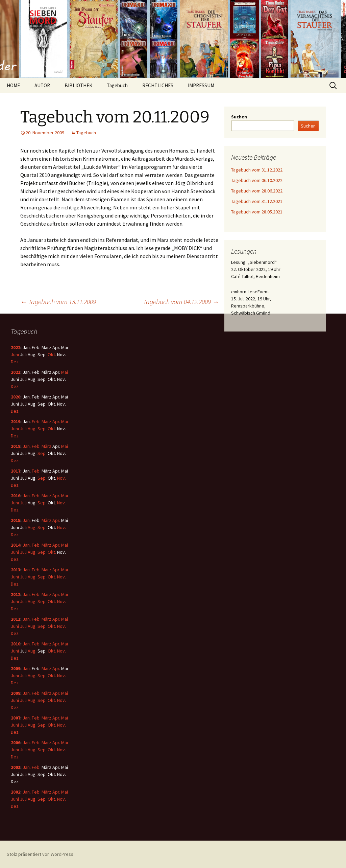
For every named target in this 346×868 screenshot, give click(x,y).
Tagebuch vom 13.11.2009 (58, 302)
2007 (16, 718)
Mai (65, 372)
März (46, 421)
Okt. (52, 355)
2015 (16, 520)
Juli (23, 429)
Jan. (27, 446)
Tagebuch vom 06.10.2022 (257, 180)
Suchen (239, 117)
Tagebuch (117, 85)
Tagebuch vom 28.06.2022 (257, 191)
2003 (16, 767)
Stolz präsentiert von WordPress (40, 854)
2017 (16, 471)
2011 (16, 619)
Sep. (42, 429)
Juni (15, 355)
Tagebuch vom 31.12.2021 (257, 201)
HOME (13, 85)
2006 (16, 743)
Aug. (32, 429)
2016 (16, 496)
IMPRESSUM (201, 85)
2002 (16, 792)
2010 (16, 644)
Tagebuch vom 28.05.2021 (257, 212)
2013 (16, 570)
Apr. (56, 421)
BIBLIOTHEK (78, 85)
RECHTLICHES (158, 85)
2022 (16, 347)
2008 (16, 693)
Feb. (36, 421)
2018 (16, 446)
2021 (16, 372)
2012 (16, 594)
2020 (16, 397)
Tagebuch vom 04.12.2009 (181, 302)
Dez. (15, 362)
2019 (16, 421)
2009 (16, 668)
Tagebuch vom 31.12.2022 (257, 170)
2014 (16, 545)
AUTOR (42, 85)
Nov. (61, 478)
